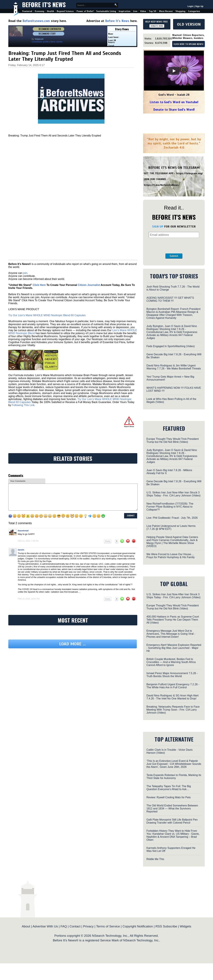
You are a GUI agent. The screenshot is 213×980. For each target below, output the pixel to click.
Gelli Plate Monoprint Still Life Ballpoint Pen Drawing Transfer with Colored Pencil (172, 821)
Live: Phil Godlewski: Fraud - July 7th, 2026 (172, 518)
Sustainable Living (106, 11)
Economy (40, 11)
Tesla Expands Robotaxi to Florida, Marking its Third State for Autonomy (174, 777)
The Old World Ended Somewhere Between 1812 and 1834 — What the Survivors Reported (172, 809)
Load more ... (73, 644)
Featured (27, 11)
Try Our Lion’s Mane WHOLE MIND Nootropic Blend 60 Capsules (47, 315)
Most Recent (166, 11)
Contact (75, 926)
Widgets (185, 926)
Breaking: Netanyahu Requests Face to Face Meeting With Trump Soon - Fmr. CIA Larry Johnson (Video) (173, 710)
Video (143, 11)
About (26, 926)
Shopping (180, 11)
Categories (194, 11)
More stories (57, 42)
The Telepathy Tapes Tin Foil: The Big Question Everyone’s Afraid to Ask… (169, 788)
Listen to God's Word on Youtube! (174, 102)
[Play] (174, 71)
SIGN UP (158, 226)
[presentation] (174, 246)
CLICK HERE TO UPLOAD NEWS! (188, 44)
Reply (108, 541)
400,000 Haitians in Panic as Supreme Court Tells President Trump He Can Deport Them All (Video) (173, 620)
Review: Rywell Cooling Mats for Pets (169, 797)
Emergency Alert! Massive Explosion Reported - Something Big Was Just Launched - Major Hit (174, 648)
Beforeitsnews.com (36, 21)
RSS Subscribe (166, 926)
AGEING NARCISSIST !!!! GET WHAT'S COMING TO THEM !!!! (170, 299)
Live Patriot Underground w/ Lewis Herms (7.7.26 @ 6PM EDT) (171, 527)
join (25, 273)
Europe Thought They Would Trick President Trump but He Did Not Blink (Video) (173, 440)
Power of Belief (85, 11)
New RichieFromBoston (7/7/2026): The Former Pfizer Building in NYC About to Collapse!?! (170, 507)
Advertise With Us (45, 926)
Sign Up (199, 6)
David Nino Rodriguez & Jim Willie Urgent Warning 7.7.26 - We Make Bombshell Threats (174, 367)
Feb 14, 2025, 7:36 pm (28, 541)
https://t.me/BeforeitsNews (161, 185)
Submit (174, 256)
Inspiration (125, 11)
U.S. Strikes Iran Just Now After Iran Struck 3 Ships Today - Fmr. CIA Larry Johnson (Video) (173, 494)
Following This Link (23, 405)
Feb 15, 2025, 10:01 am (29, 599)
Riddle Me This (155, 859)
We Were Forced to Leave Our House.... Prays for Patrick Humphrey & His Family (171, 556)
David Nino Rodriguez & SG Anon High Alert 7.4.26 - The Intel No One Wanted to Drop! (172, 697)
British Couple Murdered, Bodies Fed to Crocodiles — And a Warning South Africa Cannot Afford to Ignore (171, 662)
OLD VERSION (189, 24)
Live (135, 11)
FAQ (64, 926)
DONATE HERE (157, 26)
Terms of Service (108, 926)
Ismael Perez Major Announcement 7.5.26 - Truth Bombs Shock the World (172, 675)
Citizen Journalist (89, 285)
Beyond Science (65, 11)
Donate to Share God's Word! (174, 110)
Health (51, 11)
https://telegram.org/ (190, 173)
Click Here (39, 285)
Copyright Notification (138, 926)
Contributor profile (40, 42)
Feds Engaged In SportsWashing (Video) (171, 346)
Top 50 (153, 11)
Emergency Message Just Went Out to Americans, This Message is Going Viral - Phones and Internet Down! (171, 634)
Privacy (88, 926)
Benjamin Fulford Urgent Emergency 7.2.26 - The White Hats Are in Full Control (173, 686)
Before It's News (44, 4)
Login (190, 6)
